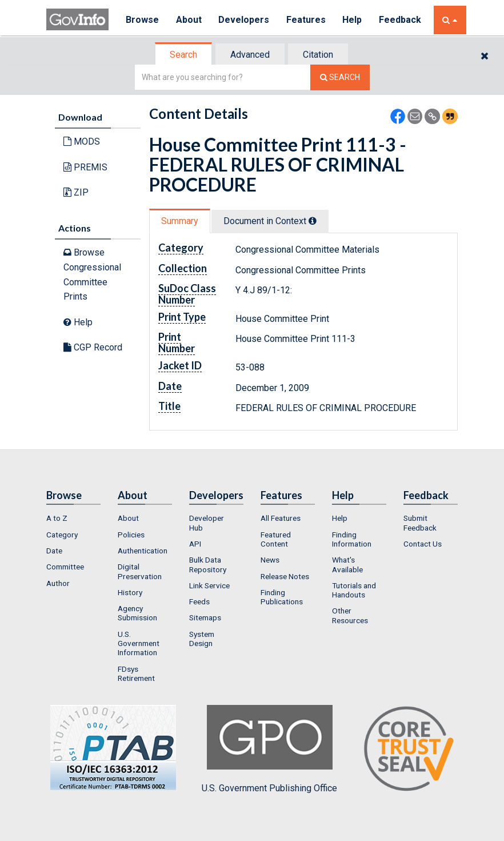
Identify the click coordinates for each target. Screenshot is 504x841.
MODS (82, 142)
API (195, 544)
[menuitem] (73, 518)
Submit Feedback (420, 523)
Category (62, 535)
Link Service (209, 585)
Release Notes (285, 576)
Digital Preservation (140, 571)
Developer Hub (207, 523)
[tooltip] (313, 221)
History (130, 592)
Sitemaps (205, 617)
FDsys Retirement (136, 673)
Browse (142, 20)
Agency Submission (137, 613)
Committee (65, 567)
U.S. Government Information (139, 643)
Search (183, 55)
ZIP (76, 192)
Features (307, 20)
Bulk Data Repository (208, 564)
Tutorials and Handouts (354, 590)
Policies (131, 535)
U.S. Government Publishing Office (269, 749)
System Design (202, 639)
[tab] (184, 55)
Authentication (143, 551)
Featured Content (276, 539)
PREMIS (85, 167)
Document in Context (270, 221)
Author (58, 583)
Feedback (401, 20)
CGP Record (93, 347)
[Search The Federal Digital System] (340, 77)
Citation (318, 55)
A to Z (57, 518)
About (189, 20)
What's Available (347, 564)
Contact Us (423, 544)
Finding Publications (282, 597)
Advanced (250, 55)
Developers (244, 20)
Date (54, 551)
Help (353, 20)
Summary (180, 221)
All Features (281, 518)
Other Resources (350, 615)
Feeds (199, 601)
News (270, 560)
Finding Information (352, 539)
